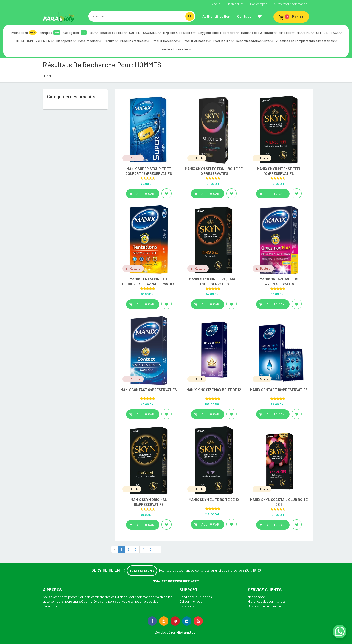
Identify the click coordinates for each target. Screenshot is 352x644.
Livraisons (187, 606)
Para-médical (88, 41)
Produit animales (195, 41)
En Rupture (133, 158)
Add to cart (143, 194)
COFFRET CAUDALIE (143, 33)
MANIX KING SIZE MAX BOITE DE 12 (214, 390)
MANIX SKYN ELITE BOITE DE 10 (214, 499)
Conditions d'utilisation (196, 597)
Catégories (75, 32)
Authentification (216, 16)
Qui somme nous (191, 601)
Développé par (165, 632)
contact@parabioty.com (181, 580)
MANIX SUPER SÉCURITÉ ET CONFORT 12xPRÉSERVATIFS (149, 171)
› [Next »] (158, 549)
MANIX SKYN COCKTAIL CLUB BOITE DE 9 (279, 502)
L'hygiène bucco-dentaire (217, 33)
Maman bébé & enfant (257, 33)
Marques (50, 32)
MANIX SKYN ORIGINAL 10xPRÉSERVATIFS (149, 502)
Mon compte (259, 4)
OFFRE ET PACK (327, 33)
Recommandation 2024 (253, 41)
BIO (92, 33)
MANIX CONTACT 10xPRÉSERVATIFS (279, 390)
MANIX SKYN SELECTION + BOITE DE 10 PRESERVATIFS (214, 171)
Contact (244, 16)
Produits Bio (222, 41)
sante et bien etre (175, 49)
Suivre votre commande (290, 4)
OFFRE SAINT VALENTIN (33, 41)
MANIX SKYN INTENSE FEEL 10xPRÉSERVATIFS (279, 171)
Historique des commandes (267, 601)
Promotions (24, 32)
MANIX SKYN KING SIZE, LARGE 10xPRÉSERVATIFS (214, 281)
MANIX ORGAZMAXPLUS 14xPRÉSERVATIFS (279, 281)
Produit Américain (133, 41)
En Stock (197, 158)
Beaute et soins (112, 33)
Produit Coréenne (164, 41)
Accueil (216, 4)
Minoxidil (285, 33)
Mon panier (236, 4)
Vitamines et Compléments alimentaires (305, 41)
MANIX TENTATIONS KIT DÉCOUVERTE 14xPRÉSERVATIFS (149, 281)
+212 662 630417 (142, 571)
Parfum (109, 41)
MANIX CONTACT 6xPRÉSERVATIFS (149, 390)
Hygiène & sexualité (178, 33)
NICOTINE (304, 33)
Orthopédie (64, 41)
